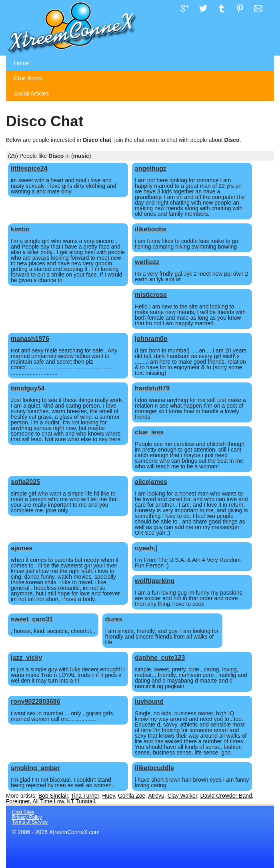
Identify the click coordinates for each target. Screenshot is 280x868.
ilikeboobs (151, 229)
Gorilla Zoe (132, 796)
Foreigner (18, 801)
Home (21, 63)
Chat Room (28, 78)
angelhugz (151, 168)
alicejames (151, 482)
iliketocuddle (154, 768)
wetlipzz (147, 262)
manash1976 (30, 339)
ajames (22, 548)
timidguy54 (28, 388)
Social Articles (31, 94)
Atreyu (156, 796)
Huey (108, 796)
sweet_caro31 (32, 619)
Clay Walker (182, 796)
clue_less (149, 432)
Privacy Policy (27, 817)
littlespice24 (29, 168)
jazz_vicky (26, 658)
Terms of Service (30, 822)
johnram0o (151, 339)
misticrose (151, 295)
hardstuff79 (152, 388)
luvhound (149, 702)
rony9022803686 (36, 702)
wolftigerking (155, 581)
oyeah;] (146, 548)
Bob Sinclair (53, 796)
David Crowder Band (226, 796)
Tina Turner (85, 796)
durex (114, 619)
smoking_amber (35, 768)
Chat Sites (23, 812)
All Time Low (48, 801)
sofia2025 (25, 482)
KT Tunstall (81, 801)
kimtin (20, 229)
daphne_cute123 (160, 658)
